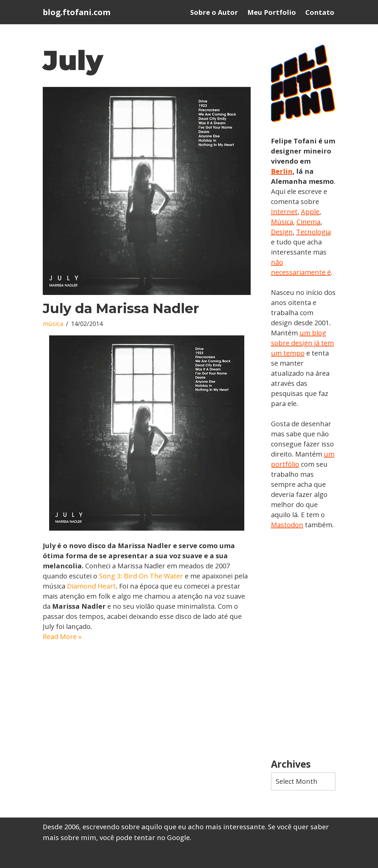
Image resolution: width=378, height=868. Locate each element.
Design (282, 232)
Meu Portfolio (272, 12)
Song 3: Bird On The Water (141, 576)
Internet (284, 212)
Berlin (282, 171)
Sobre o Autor (214, 12)
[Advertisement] (303, 644)
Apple (310, 212)
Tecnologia (314, 232)
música (53, 324)
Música (282, 222)
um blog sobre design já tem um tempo (302, 343)
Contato (320, 12)
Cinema (308, 222)
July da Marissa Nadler (121, 308)
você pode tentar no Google (145, 838)
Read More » (62, 637)
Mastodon (287, 525)
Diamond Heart (91, 586)
